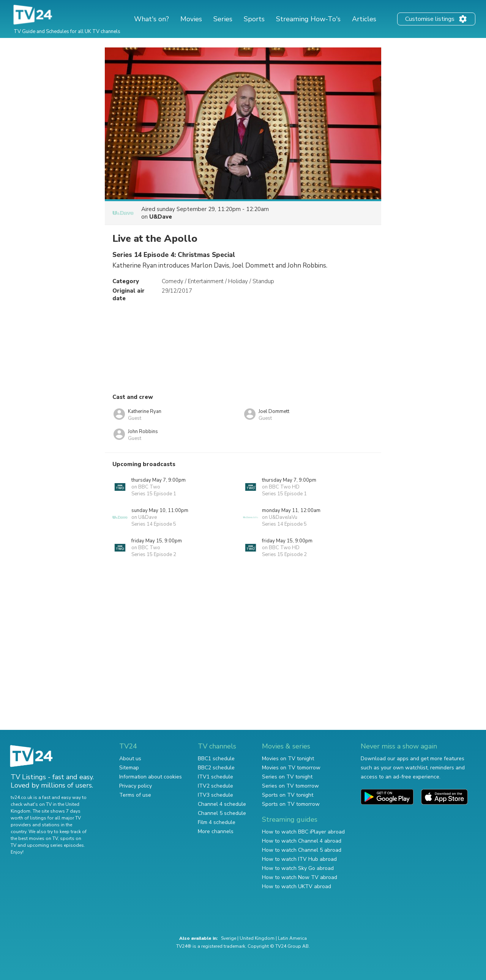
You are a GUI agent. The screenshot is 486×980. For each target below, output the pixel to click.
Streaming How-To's (308, 19)
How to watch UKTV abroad (297, 886)
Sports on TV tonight (288, 795)
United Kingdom (257, 938)
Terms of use (135, 795)
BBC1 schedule (216, 759)
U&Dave (161, 217)
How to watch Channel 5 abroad (302, 850)
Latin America (292, 938)
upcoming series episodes (55, 845)
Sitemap (129, 768)
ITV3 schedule (215, 795)
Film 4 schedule (217, 822)
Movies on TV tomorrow (291, 768)
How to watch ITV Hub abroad (299, 859)
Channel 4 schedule (222, 804)
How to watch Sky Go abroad (298, 868)
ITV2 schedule (215, 786)
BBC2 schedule (216, 768)
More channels (216, 831)
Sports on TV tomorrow (291, 804)
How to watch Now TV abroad (300, 877)
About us (130, 759)
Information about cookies (151, 777)
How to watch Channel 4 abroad (302, 841)
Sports (254, 19)
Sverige (229, 938)
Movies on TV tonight (288, 759)
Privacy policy (136, 786)
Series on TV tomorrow (290, 786)
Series (223, 19)
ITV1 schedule (215, 777)
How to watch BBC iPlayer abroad (303, 832)
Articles (364, 19)
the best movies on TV (34, 838)
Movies (191, 19)
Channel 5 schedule (222, 813)
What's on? (151, 19)
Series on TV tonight (287, 777)
